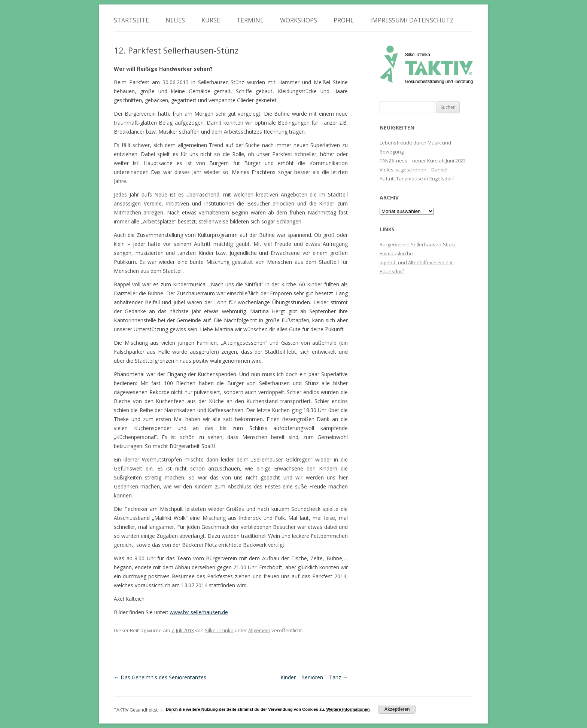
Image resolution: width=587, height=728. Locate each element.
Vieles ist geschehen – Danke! (413, 170)
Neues (175, 20)
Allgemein (259, 630)
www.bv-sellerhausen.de (199, 612)
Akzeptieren (397, 709)
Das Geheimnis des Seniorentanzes (160, 677)
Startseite (131, 20)
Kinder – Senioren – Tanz (314, 677)
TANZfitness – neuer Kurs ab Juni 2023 (423, 161)
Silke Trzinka (219, 630)
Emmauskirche (396, 253)
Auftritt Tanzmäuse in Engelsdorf (417, 179)
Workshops (299, 20)
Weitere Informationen (348, 709)
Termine (250, 20)
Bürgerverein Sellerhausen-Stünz (418, 244)
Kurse (211, 20)
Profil (344, 20)
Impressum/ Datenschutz (412, 20)
